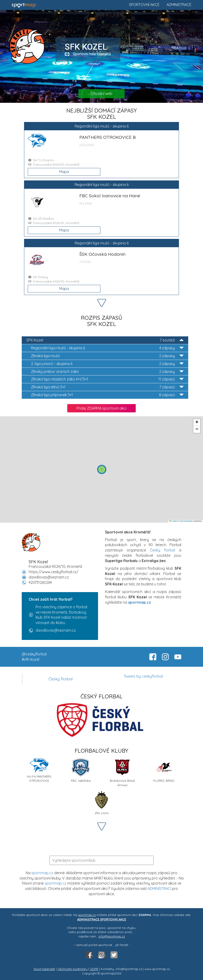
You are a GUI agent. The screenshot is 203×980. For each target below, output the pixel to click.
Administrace (179, 5)
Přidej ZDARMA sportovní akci (101, 408)
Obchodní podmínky (72, 969)
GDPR (94, 969)
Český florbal (163, 550)
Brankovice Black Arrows (122, 772)
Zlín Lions (101, 803)
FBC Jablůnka (81, 770)
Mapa (64, 172)
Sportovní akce (144, 5)
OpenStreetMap (186, 521)
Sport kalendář (44, 969)
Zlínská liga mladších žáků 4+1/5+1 (107, 379)
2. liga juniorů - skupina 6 (107, 364)
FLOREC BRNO (164, 770)
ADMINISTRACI (159, 889)
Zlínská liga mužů (107, 356)
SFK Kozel (105, 340)
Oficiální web (101, 94)
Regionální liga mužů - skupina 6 (107, 348)
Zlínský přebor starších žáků (107, 372)
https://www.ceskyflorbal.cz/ (54, 572)
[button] (102, 469)
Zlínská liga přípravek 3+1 (107, 395)
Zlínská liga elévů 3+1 (107, 387)
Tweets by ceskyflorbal (143, 676)
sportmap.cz (42, 873)
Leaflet (173, 521)
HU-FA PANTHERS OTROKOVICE (39, 770)
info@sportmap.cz (112, 936)
